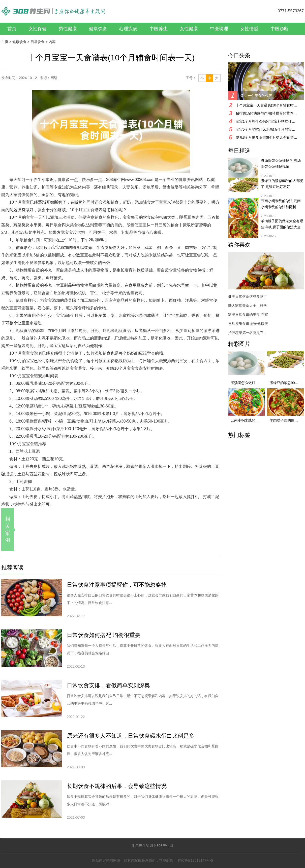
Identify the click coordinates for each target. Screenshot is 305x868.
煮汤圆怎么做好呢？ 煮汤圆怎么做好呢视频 (281, 164)
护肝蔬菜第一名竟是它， (248, 333)
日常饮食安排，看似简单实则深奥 (108, 685)
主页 (5, 42)
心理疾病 (128, 29)
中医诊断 (280, 29)
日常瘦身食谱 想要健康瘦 (248, 324)
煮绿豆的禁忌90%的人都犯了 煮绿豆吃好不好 (282, 184)
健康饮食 (98, 29)
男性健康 (68, 29)
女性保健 (38, 29)
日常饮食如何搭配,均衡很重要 (104, 635)
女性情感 (249, 29)
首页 (12, 29)
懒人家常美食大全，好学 (248, 306)
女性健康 (189, 29)
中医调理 (219, 29)
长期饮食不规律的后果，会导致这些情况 (117, 786)
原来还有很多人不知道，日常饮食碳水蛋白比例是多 (131, 736)
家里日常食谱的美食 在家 (248, 315)
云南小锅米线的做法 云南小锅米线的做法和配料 (281, 204)
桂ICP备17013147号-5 (195, 860)
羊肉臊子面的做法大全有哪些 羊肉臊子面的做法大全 (282, 224)
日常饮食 (38, 42)
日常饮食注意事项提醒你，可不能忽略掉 (117, 585)
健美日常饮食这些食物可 (248, 296)
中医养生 (159, 29)
